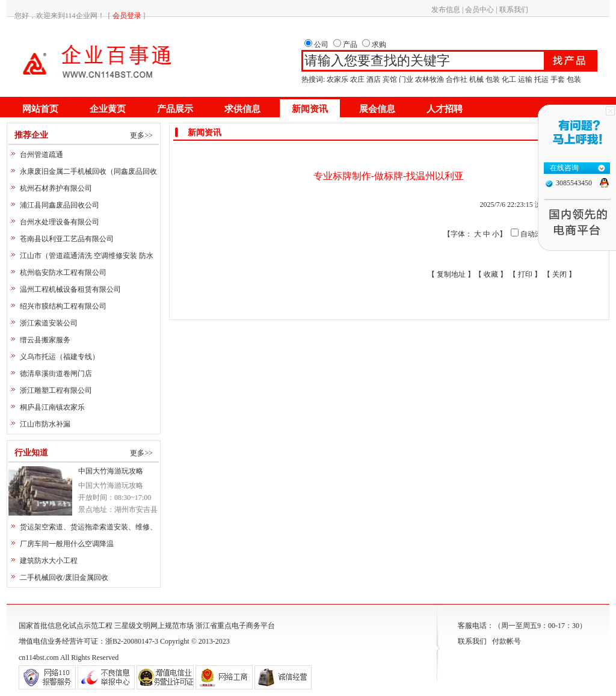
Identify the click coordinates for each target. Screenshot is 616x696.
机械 (476, 79)
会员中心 (479, 10)
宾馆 (390, 79)
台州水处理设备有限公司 (60, 222)
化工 (509, 79)
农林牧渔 (430, 79)
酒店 (374, 79)
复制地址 (451, 274)
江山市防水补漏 (45, 424)
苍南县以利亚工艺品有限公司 (67, 239)
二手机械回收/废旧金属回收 (64, 577)
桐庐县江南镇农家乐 (52, 407)
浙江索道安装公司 (49, 323)
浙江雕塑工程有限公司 (56, 390)
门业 (406, 79)
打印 (525, 274)
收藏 (491, 274)
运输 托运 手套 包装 (550, 79)
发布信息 (446, 10)
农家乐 (337, 79)
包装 (493, 79)
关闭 (559, 274)
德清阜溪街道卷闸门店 (56, 374)
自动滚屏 (535, 234)
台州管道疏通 (42, 155)
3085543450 (574, 183)
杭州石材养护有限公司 (56, 188)
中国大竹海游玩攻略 (111, 471)
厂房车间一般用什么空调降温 (67, 544)
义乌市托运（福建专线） (60, 357)
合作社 (457, 79)
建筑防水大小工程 (49, 561)
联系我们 (514, 10)
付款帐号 (507, 641)
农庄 (357, 79)
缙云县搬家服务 (45, 340)
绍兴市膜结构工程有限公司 (63, 306)
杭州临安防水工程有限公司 (63, 273)
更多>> (141, 135)
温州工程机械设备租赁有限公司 (70, 289)
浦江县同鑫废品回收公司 (60, 205)
